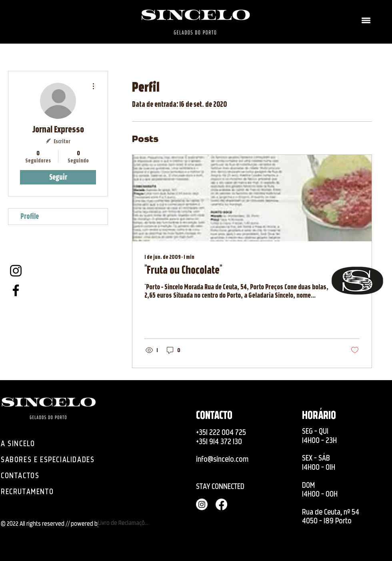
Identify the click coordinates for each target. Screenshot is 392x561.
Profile (30, 216)
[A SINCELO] (22, 444)
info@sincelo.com (222, 459)
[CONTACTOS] (22, 476)
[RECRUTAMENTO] (38, 492)
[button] (366, 20)
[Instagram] (16, 271)
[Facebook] (16, 290)
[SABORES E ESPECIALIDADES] (52, 460)
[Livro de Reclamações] (125, 523)
